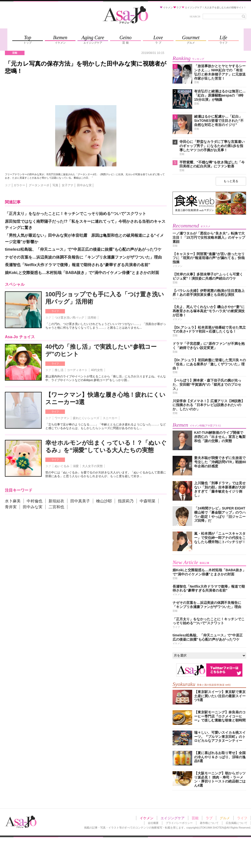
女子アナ (68, 185)
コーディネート (77, 370)
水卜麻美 (13, 501)
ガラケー (19, 185)
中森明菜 (148, 501)
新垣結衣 (56, 501)
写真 (55, 185)
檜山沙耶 (104, 501)
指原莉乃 (126, 501)
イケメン (147, 818)
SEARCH (195, 16)
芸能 (195, 818)
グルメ (225, 818)
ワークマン (62, 418)
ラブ (209, 818)
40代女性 (97, 370)
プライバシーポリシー (179, 823)
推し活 (59, 370)
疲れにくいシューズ (86, 418)
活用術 (92, 318)
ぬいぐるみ (62, 466)
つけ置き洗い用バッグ (69, 318)
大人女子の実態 (92, 466)
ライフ (55, 311)
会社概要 (153, 823)
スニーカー (110, 418)
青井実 (11, 507)
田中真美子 (80, 501)
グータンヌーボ (39, 185)
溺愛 (76, 466)
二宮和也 (56, 507)
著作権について (209, 823)
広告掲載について (237, 823)
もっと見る (231, 181)
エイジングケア (173, 818)
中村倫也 (35, 501)
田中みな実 (84, 185)
